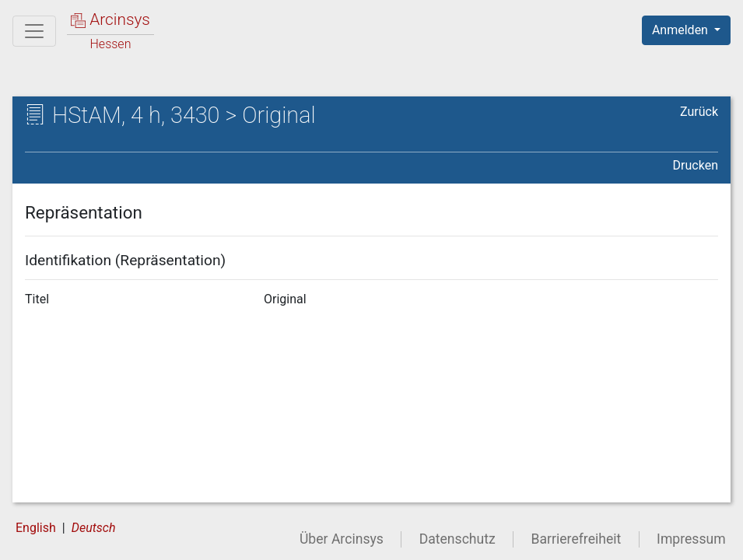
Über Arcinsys (342, 539)
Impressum (691, 539)
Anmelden (682, 30)
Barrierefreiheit (577, 539)
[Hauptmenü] (34, 31)
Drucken (696, 165)
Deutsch (94, 528)
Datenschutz (457, 539)
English (36, 528)
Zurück (699, 112)
